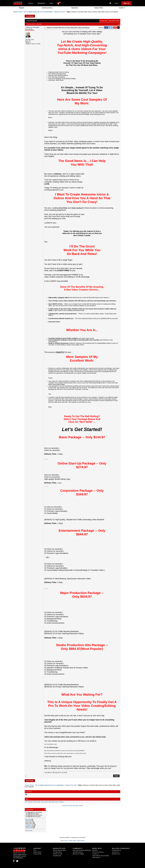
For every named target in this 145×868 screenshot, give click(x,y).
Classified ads (57, 856)
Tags (27, 799)
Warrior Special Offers (59, 850)
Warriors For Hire (60, 12)
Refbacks (28, 828)
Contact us (95, 854)
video (53, 802)
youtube (61, 802)
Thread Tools (104, 21)
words (57, 802)
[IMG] (27, 822)
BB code (28, 819)
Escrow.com (116, 852)
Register (22, 8)
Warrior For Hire (58, 854)
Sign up (126, 3)
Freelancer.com (117, 850)
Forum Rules (29, 831)
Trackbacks (28, 825)
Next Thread (79, 806)
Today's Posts (99, 8)
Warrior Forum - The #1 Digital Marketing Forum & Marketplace (33, 12)
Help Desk (75, 8)
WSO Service (96, 857)
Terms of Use (64, 841)
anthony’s (31, 802)
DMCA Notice (81, 841)
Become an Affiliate (78, 854)
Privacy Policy (72, 841)
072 (26, 802)
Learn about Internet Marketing (82, 850)
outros (42, 802)
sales (46, 802)
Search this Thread (114, 21)
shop (50, 802)
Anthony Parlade (32, 27)
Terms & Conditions (98, 852)
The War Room (57, 852)
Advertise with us (47, 8)
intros (35, 802)
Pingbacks (28, 826)
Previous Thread (67, 806)
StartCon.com (116, 854)
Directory (95, 850)
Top (74, 806)
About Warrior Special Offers (101, 856)
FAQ (35, 850)
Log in (117, 3)
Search (121, 8)
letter (39, 802)
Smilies (27, 821)
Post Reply (30, 16)
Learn (52, 3)
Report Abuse (37, 852)
